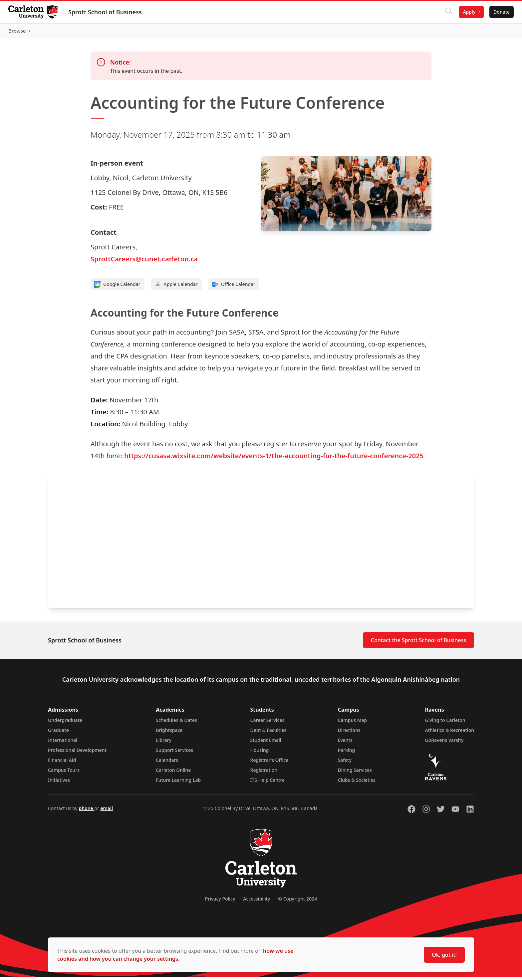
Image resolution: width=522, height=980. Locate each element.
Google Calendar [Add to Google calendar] (117, 288)
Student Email (266, 743)
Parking (347, 753)
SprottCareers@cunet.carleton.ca (144, 262)
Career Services (267, 723)
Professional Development (77, 753)
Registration (264, 773)
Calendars (167, 763)
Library (164, 743)
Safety (345, 763)
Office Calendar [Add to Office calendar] (234, 288)
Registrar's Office (269, 763)
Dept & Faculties (268, 733)
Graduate (58, 733)
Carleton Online (173, 773)
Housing (260, 753)
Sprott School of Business (107, 12)
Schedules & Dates (176, 723)
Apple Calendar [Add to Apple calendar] (176, 288)
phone (86, 812)
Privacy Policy (220, 902)
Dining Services (355, 773)
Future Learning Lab (178, 783)
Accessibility (257, 902)
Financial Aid (62, 763)
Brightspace (169, 733)
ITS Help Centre (268, 783)
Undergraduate (65, 723)
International (63, 743)
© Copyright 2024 (297, 902)
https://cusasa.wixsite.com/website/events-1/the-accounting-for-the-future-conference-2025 (274, 459)
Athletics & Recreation (450, 733)
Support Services (174, 753)
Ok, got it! (444, 955)
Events (345, 743)
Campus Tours (64, 773)
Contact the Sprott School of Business (418, 643)
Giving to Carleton (445, 723)
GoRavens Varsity (444, 743)
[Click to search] (446, 12)
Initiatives (59, 783)
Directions (349, 733)
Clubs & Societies (357, 783)
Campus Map (353, 723)
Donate (499, 12)
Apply (467, 12)
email (107, 812)
